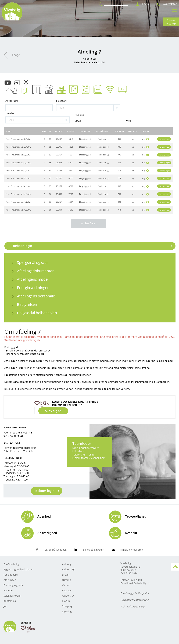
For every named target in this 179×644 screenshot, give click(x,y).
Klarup (66, 601)
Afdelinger (10, 580)
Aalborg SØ (69, 569)
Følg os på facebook (55, 550)
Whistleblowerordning (133, 606)
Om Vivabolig (11, 564)
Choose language (171, 22)
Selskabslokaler (12, 596)
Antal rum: (12, 101)
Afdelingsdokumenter (35, 271)
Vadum (66, 585)
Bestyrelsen (27, 304)
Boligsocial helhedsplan (37, 313)
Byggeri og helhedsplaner (19, 569)
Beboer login (22, 246)
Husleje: (80, 115)
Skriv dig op (53, 411)
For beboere (11, 575)
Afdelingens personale (36, 296)
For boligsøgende (14, 585)
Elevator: (61, 101)
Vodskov (67, 590)
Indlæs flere (88, 223)
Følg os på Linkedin (93, 550)
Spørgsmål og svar (33, 262)
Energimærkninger (33, 288)
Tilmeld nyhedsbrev (131, 550)
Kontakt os (10, 601)
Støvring (67, 611)
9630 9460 (136, 580)
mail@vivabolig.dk (139, 583)
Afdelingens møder (33, 279)
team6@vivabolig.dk (93, 458)
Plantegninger (164, 139)
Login (146, 4)
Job (5, 606)
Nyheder (9, 590)
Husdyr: (10, 113)
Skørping (67, 606)
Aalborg (67, 564)
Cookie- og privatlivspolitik (135, 593)
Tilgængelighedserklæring (135, 600)
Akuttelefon (170, 4)
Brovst (66, 575)
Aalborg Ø (68, 596)
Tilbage (15, 55)
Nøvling (67, 580)
